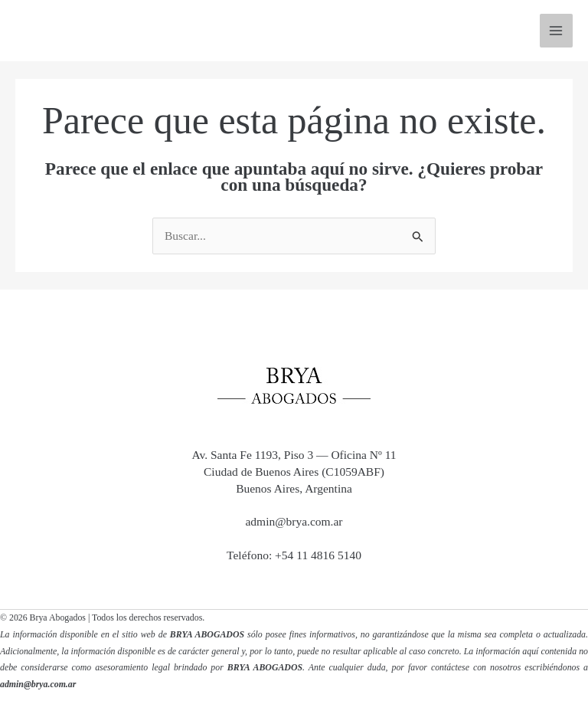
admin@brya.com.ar (294, 521)
